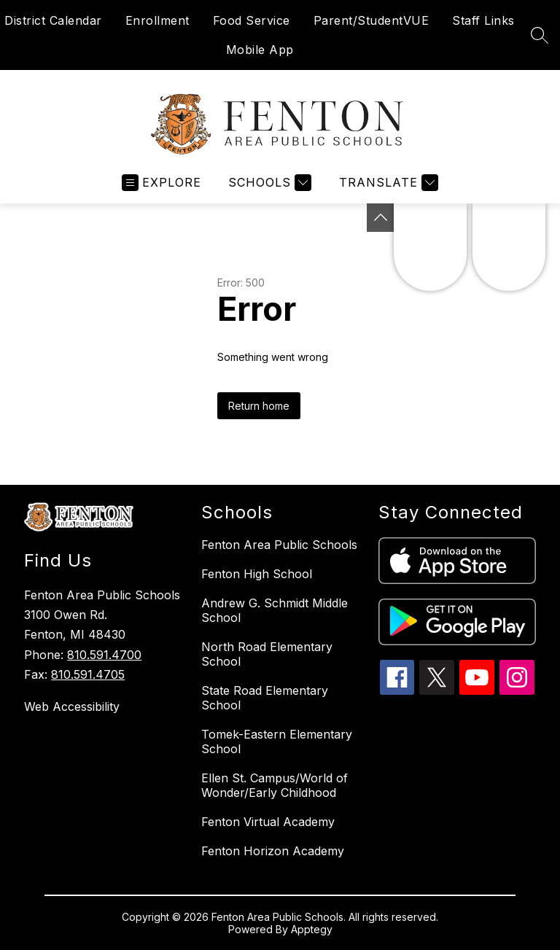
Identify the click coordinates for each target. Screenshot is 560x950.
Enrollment (157, 20)
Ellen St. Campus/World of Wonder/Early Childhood (275, 785)
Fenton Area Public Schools (279, 545)
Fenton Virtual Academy (268, 822)
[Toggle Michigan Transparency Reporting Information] (381, 218)
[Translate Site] (387, 183)
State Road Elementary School (265, 698)
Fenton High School (257, 574)
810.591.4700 (104, 655)
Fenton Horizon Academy (273, 851)
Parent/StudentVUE (372, 20)
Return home (259, 406)
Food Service (252, 20)
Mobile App (260, 50)
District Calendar (53, 20)
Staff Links (483, 20)
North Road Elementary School (267, 654)
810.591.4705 (88, 674)
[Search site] (540, 35)
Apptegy (312, 929)
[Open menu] (162, 183)
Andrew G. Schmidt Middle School (275, 610)
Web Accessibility (72, 706)
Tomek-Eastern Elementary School (277, 741)
